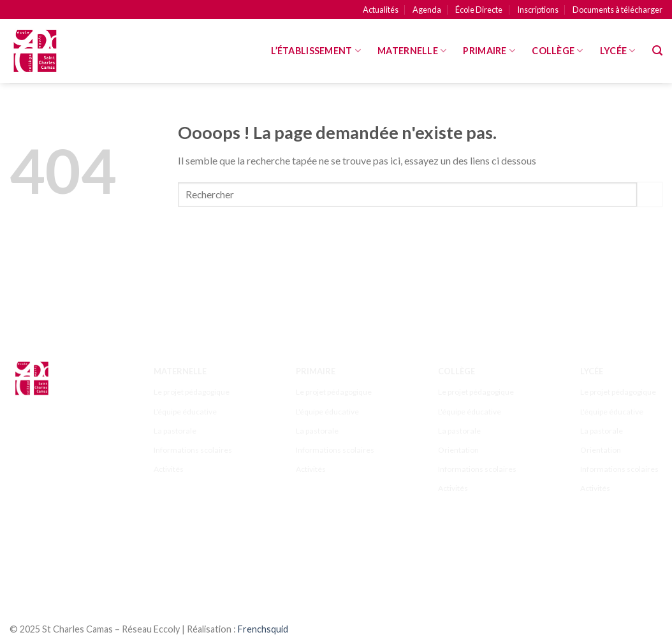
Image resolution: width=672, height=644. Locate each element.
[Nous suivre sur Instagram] (49, 552)
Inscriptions (538, 10)
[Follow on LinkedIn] (25, 569)
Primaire (489, 51)
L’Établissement (316, 51)
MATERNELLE (412, 51)
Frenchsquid (263, 629)
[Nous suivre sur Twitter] (74, 552)
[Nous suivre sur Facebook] (25, 552)
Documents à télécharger (617, 10)
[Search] (657, 51)
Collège (558, 51)
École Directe (479, 10)
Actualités (381, 10)
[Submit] (650, 194)
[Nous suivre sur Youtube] (49, 569)
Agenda (427, 10)
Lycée (618, 51)
